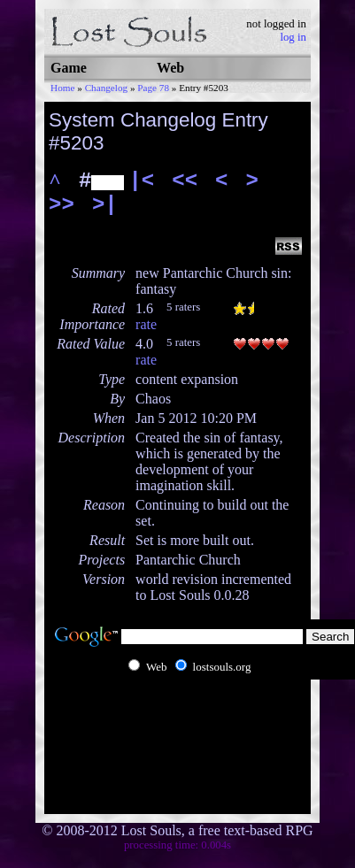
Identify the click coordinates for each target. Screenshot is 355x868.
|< (141, 181)
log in (293, 37)
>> (62, 205)
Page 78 (153, 88)
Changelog (106, 88)
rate (146, 324)
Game (69, 68)
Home (62, 88)
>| (105, 205)
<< (185, 181)
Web (170, 68)
